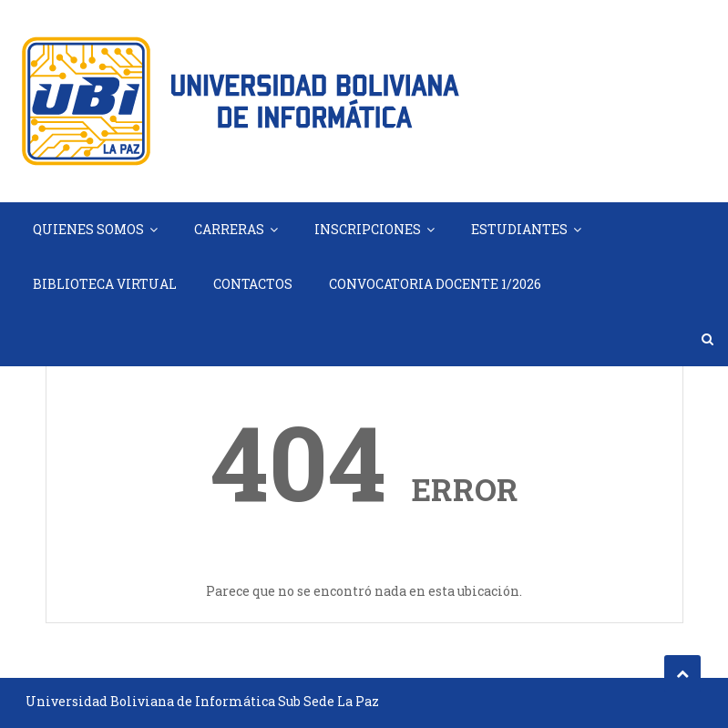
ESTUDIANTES (519, 229)
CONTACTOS (253, 284)
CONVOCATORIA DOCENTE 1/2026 (435, 284)
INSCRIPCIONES (368, 229)
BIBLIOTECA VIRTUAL (105, 284)
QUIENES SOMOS (88, 229)
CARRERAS (229, 229)
